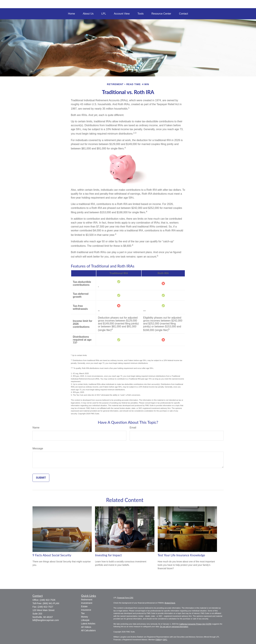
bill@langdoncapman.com (46, 620)
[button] (71, 14)
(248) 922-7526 (48, 600)
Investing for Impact (108, 555)
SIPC (165, 640)
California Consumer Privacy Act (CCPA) (195, 624)
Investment (87, 603)
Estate (84, 606)
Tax (83, 613)
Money (85, 617)
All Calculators (88, 630)
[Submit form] (41, 478)
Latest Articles (88, 624)
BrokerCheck (170, 603)
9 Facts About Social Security (52, 555)
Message (38, 448)
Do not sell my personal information (174, 627)
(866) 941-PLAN (51, 603)
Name (36, 428)
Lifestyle (85, 620)
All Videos (86, 627)
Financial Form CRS (125, 598)
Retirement (87, 600)
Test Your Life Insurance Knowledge (181, 555)
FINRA (158, 640)
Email (133, 428)
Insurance (86, 610)
